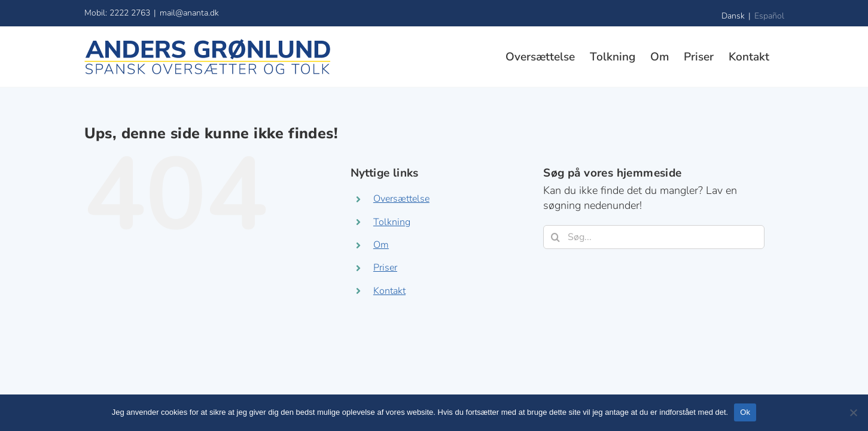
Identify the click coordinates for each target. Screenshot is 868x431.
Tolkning (392, 222)
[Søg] (555, 237)
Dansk (733, 16)
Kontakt (389, 291)
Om (381, 245)
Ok (745, 412)
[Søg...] (654, 237)
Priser (385, 268)
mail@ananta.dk (189, 13)
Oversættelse (401, 199)
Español (769, 16)
